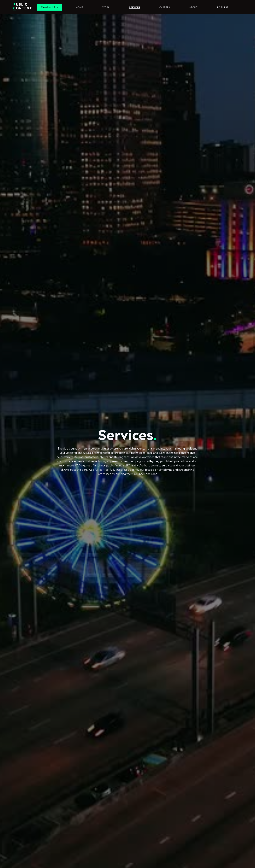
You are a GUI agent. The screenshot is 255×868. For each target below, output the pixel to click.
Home (79, 7)
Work (106, 7)
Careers (165, 7)
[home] (25, 7)
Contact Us (49, 7)
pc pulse (223, 7)
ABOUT (193, 7)
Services (134, 7)
